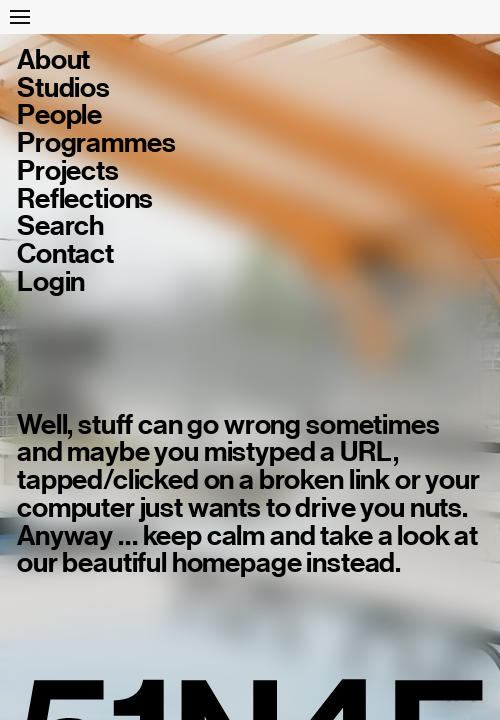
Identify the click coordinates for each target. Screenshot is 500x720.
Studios (63, 88)
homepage (237, 562)
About (53, 60)
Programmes (96, 143)
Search (60, 226)
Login (51, 282)
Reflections (85, 199)
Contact (65, 254)
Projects (68, 171)
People (59, 115)
